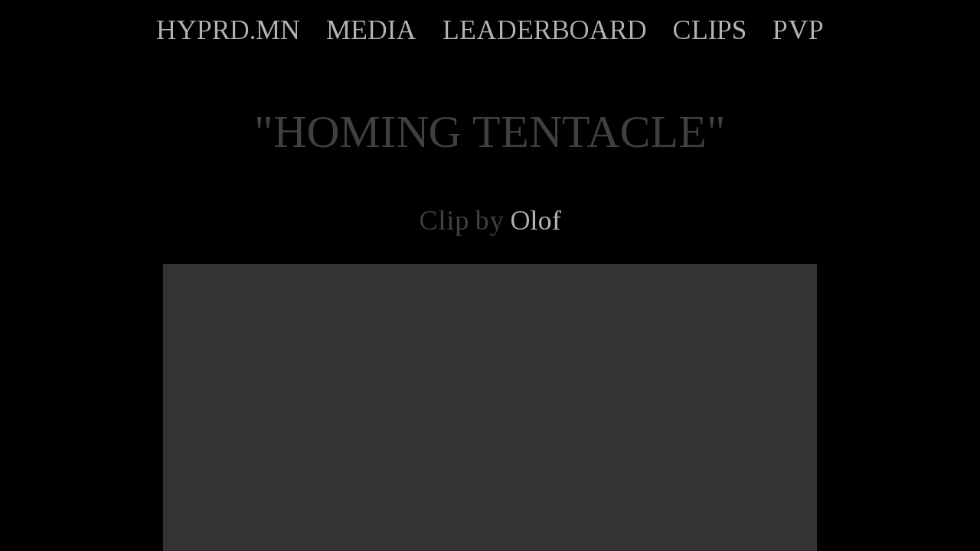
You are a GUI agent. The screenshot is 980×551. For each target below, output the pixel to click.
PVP (798, 30)
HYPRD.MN (228, 30)
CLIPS (710, 30)
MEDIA (371, 30)
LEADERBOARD (545, 30)
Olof (536, 220)
